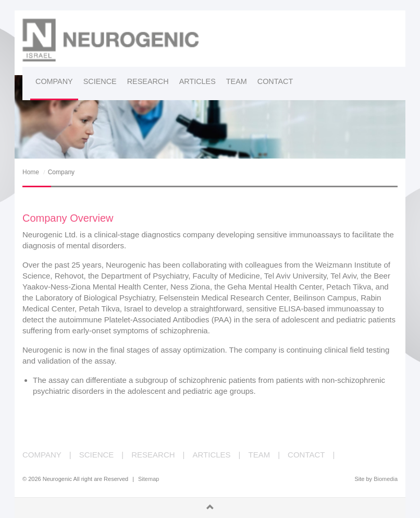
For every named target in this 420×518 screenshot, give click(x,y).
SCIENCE (97, 455)
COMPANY (42, 455)
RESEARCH (153, 455)
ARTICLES (212, 455)
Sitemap (149, 479)
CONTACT (306, 455)
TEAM (260, 455)
